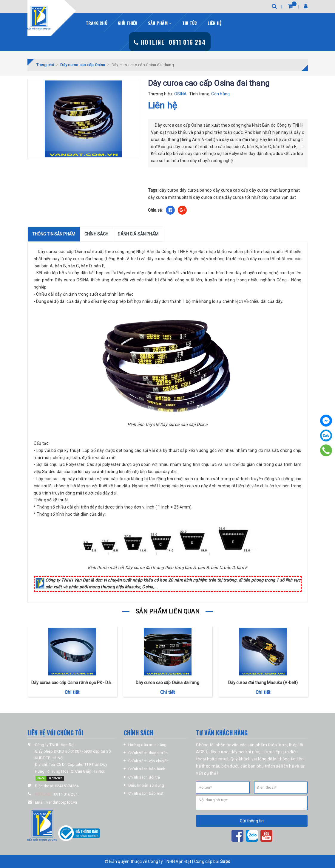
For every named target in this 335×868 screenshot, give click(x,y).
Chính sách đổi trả (144, 777)
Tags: (154, 190)
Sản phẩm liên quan (167, 611)
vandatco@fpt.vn (62, 802)
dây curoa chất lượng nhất (274, 190)
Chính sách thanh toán (148, 753)
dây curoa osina (208, 197)
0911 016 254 (66, 794)
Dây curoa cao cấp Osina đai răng (167, 683)
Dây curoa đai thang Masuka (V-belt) (263, 683)
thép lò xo (277, 745)
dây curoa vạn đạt (279, 197)
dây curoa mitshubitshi (170, 197)
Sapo (225, 861)
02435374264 (67, 786)
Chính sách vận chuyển (148, 761)
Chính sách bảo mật (146, 793)
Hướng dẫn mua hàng (148, 745)
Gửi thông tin (252, 821)
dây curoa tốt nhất (243, 197)
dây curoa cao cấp (231, 190)
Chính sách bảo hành (147, 769)
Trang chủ (97, 23)
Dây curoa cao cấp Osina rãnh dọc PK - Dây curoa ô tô (72, 683)
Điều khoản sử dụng (146, 785)
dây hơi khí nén (245, 752)
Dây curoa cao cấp (56, 252)
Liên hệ (215, 23)
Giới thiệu (128, 23)
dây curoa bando (196, 190)
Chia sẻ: (155, 210)
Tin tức (190, 23)
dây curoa (169, 190)
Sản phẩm (160, 23)
